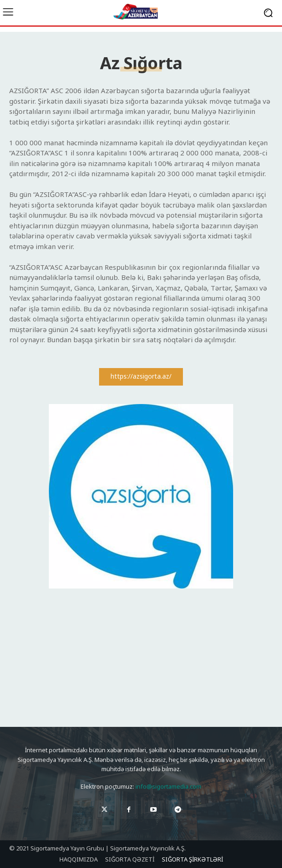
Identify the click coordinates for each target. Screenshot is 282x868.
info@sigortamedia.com (168, 786)
